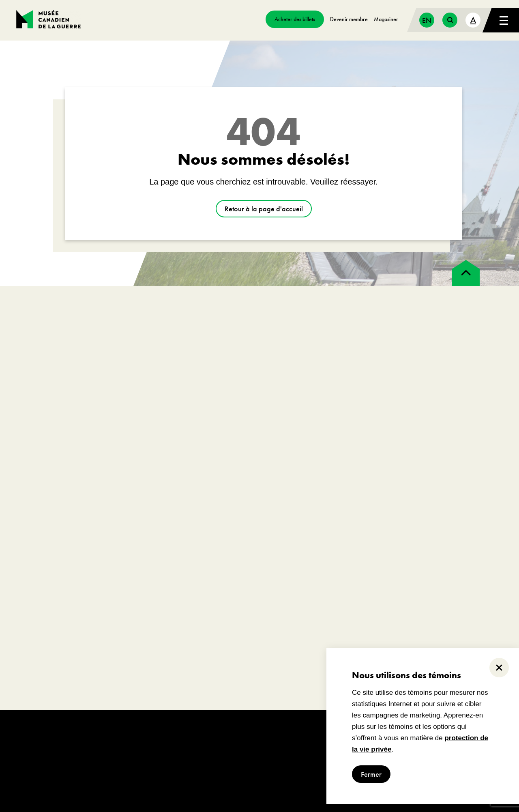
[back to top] (466, 273)
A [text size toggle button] (473, 20)
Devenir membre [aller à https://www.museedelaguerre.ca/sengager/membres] (349, 19)
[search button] (450, 20)
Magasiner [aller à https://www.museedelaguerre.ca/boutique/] (386, 19)
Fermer (371, 774)
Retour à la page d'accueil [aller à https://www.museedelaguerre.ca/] (264, 209)
